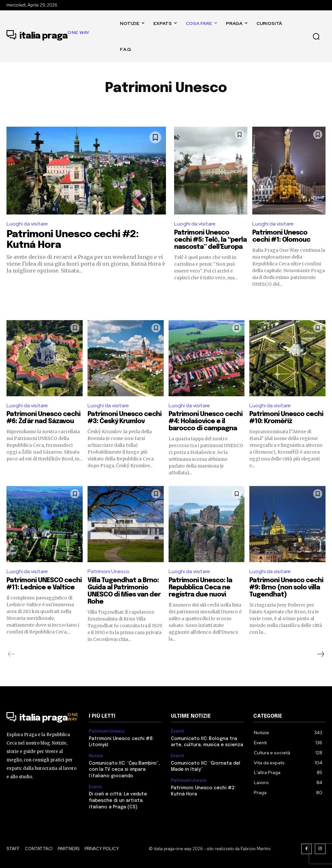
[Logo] (48, 36)
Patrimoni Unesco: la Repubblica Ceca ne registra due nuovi (201, 588)
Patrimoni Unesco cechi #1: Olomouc (281, 236)
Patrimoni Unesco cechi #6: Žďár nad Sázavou (44, 418)
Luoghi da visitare (27, 224)
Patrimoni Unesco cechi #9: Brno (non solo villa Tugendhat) (287, 588)
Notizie (96, 756)
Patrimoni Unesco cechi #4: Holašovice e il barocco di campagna (206, 421)
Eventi (95, 787)
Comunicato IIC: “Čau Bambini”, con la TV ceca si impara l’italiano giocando (124, 770)
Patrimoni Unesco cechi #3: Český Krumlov (125, 418)
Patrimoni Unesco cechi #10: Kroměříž (287, 418)
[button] (316, 36)
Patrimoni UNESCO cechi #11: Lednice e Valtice (38, 588)
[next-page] (320, 654)
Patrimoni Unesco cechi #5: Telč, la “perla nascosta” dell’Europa (211, 240)
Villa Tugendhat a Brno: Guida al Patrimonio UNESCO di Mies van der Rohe (124, 591)
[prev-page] (12, 654)
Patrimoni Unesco (108, 571)
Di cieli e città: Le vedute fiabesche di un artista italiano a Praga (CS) (118, 800)
